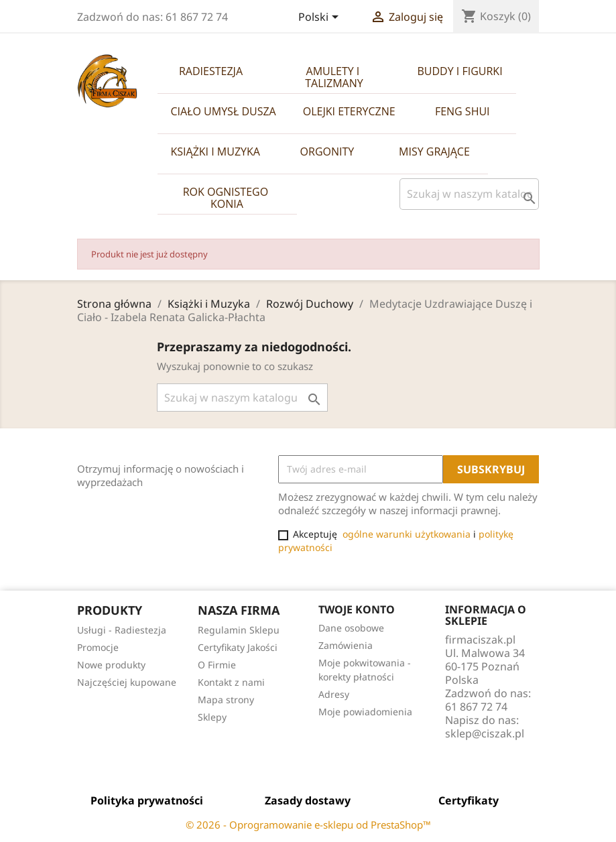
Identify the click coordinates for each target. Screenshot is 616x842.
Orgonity (327, 152)
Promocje (98, 647)
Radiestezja (211, 71)
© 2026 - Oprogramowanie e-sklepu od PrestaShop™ (308, 825)
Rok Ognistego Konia (227, 198)
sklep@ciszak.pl (485, 733)
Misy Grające (434, 152)
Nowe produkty (111, 665)
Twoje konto (357, 609)
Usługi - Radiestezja (122, 630)
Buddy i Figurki (460, 71)
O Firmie (217, 665)
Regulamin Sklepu (239, 630)
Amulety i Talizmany (334, 77)
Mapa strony (226, 700)
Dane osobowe (351, 628)
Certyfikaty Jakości (238, 647)
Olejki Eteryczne (349, 111)
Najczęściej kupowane (127, 682)
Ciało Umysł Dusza (224, 111)
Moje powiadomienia (365, 712)
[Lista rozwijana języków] (321, 18)
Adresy (334, 694)
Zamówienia (346, 645)
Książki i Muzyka (215, 152)
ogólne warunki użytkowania (407, 534)
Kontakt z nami (231, 682)
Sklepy (212, 717)
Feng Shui (463, 111)
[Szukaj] (469, 194)
